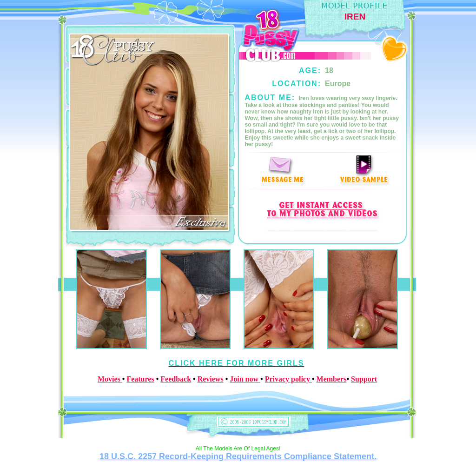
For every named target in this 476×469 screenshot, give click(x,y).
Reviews (211, 379)
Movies (110, 379)
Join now (245, 379)
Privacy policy (288, 379)
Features (140, 379)
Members (332, 379)
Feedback (176, 379)
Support (364, 379)
